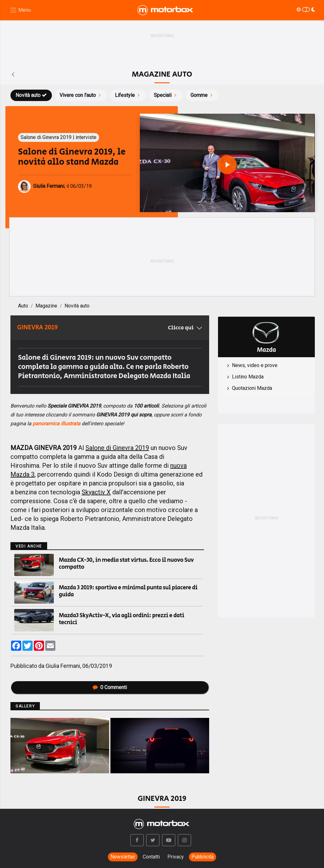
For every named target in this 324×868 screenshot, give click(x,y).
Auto (23, 306)
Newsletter (123, 857)
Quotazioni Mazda (252, 388)
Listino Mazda (248, 377)
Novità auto (31, 95)
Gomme (202, 95)
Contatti (151, 857)
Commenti (110, 687)
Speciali (166, 95)
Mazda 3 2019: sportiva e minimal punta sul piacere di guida (128, 591)
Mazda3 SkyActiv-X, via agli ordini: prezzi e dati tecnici (121, 619)
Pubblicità (202, 857)
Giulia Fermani (63, 666)
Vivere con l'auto (81, 95)
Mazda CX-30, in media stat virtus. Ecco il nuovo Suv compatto (126, 564)
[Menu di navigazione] (20, 10)
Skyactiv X (96, 492)
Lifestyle (128, 95)
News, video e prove (255, 365)
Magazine (46, 306)
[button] (137, 840)
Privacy (176, 857)
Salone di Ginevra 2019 (117, 448)
